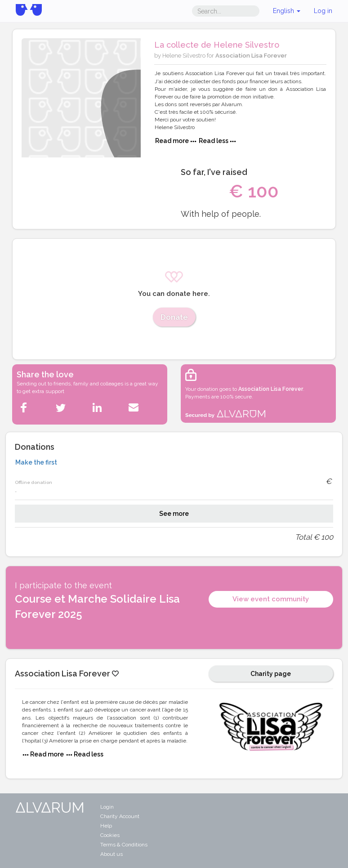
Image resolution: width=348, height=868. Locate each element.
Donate (174, 317)
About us (112, 854)
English (287, 11)
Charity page (271, 674)
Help (106, 826)
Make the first (36, 462)
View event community (271, 599)
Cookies (110, 835)
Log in (323, 11)
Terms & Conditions (124, 845)
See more (174, 514)
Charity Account (120, 816)
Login (107, 807)
